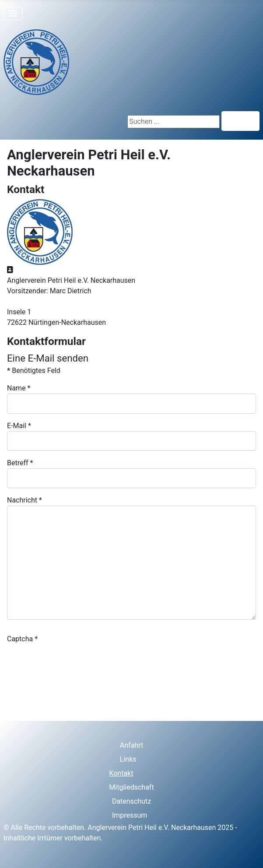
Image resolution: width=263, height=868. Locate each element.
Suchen (240, 121)
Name (19, 388)
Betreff (20, 463)
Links (128, 759)
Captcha (22, 639)
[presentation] (74, 661)
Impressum (130, 815)
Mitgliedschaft (131, 787)
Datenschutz (131, 801)
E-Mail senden (36, 695)
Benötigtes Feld (34, 371)
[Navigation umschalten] (13, 14)
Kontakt (121, 773)
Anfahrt (131, 745)
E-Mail (19, 426)
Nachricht (25, 500)
